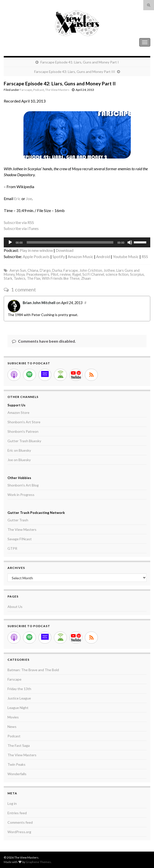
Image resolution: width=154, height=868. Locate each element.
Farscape (26, 90)
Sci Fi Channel (93, 274)
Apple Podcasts (36, 256)
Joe (29, 198)
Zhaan (86, 278)
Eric (17, 198)
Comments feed (20, 822)
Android (103, 256)
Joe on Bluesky (19, 460)
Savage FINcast (20, 539)
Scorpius (137, 274)
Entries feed (17, 813)
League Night (18, 708)
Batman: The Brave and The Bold (33, 670)
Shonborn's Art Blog (23, 485)
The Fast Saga (19, 745)
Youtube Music (126, 256)
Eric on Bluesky (19, 450)
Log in (12, 803)
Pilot (55, 274)
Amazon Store (18, 412)
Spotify (59, 256)
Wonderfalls (17, 774)
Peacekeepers (38, 274)
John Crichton (91, 270)
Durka (57, 270)
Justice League (19, 698)
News (12, 727)
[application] (77, 242)
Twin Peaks (16, 764)
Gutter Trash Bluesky (24, 441)
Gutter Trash (18, 520)
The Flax (34, 278)
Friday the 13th (19, 689)
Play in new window (36, 250)
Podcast (39, 90)
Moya (20, 274)
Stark (8, 278)
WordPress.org (19, 832)
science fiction (117, 274)
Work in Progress (21, 495)
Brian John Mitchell (39, 303)
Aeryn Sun (18, 270)
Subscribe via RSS (19, 222)
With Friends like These (61, 278)
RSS (145, 256)
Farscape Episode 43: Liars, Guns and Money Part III (75, 72)
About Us (15, 607)
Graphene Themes (38, 862)
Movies (13, 717)
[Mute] (130, 242)
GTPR (12, 548)
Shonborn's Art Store (24, 422)
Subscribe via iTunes (21, 228)
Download (65, 250)
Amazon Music (80, 256)
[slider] (70, 242)
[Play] (10, 242)
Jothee (109, 270)
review (65, 274)
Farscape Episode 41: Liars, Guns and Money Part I (80, 62)
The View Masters (19, 42)
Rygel (77, 274)
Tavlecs (20, 278)
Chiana (33, 270)
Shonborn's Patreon (23, 431)
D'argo (45, 270)
